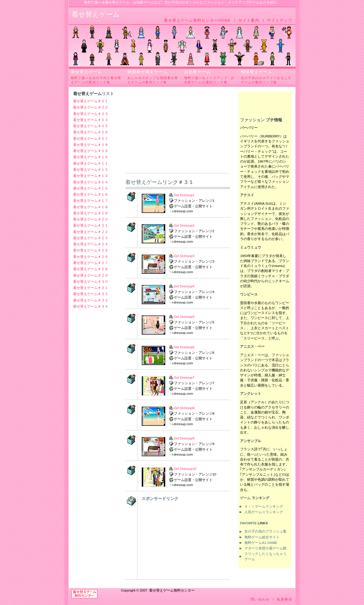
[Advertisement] (178, 132)
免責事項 (284, 600)
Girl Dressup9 (184, 438)
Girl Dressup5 (184, 317)
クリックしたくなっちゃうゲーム (265, 556)
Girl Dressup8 (184, 408)
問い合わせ (260, 600)
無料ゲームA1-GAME (261, 543)
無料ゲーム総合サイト (262, 537)
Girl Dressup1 (184, 195)
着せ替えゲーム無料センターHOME (197, 20)
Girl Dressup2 (184, 225)
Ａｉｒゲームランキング (264, 506)
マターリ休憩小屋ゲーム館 (265, 548)
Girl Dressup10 (185, 469)
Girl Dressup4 (184, 286)
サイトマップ (280, 20)
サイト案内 (249, 20)
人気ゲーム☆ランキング (264, 512)
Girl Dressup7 (184, 378)
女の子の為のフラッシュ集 (265, 531)
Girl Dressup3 (184, 256)
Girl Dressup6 (184, 347)
